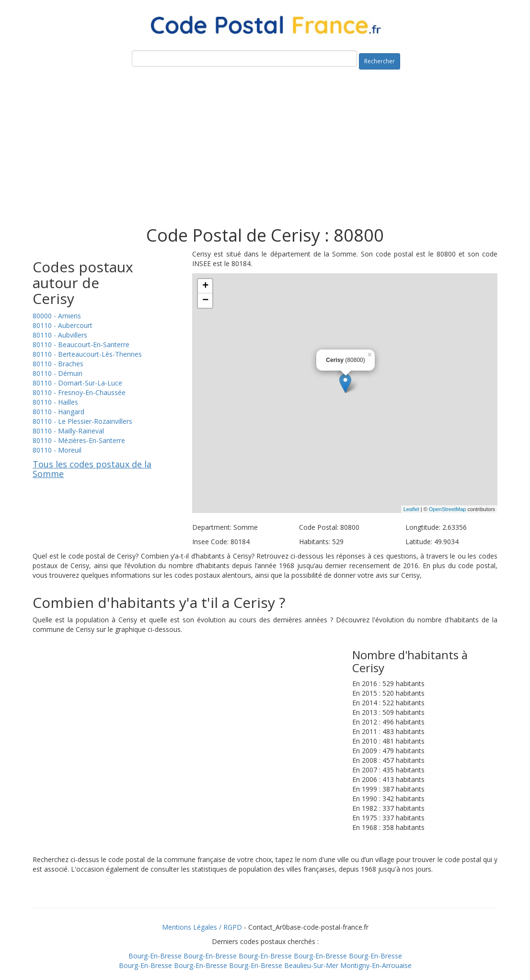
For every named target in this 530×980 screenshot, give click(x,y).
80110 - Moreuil (57, 450)
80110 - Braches (58, 364)
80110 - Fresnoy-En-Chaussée (79, 392)
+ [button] (205, 286)
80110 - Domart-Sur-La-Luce (77, 383)
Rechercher (380, 61)
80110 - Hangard (58, 412)
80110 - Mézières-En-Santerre (79, 440)
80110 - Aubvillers (60, 335)
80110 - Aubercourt (63, 325)
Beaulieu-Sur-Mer (311, 965)
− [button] (205, 301)
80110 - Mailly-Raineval (68, 431)
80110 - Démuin (58, 373)
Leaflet (411, 509)
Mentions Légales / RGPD (202, 927)
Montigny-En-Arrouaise (376, 965)
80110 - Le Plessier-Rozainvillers (82, 421)
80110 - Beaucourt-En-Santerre (81, 344)
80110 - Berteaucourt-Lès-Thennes (87, 354)
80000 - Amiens (57, 316)
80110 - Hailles (55, 402)
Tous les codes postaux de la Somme (92, 469)
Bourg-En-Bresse (155, 956)
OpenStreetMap (448, 509)
